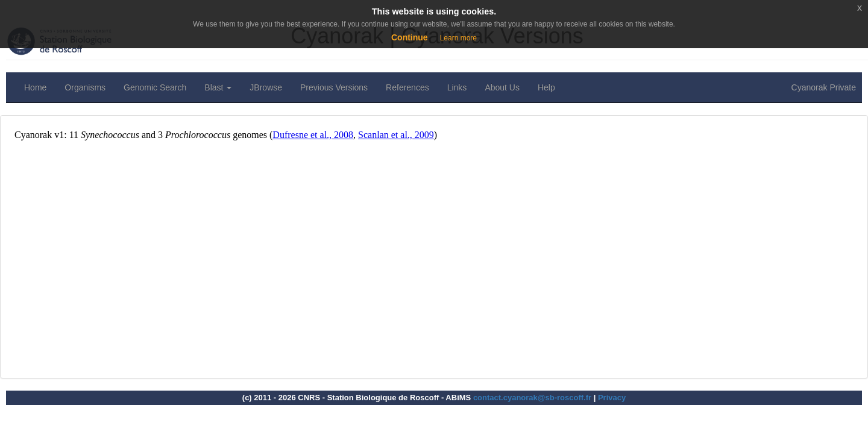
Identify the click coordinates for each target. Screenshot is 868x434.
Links (457, 87)
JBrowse (266, 87)
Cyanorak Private (824, 87)
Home (35, 87)
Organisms (85, 87)
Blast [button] (218, 87)
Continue (410, 37)
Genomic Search (155, 87)
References (407, 87)
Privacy (612, 398)
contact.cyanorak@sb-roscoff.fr (532, 398)
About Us (502, 87)
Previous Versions (334, 87)
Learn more (458, 38)
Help (546, 87)
